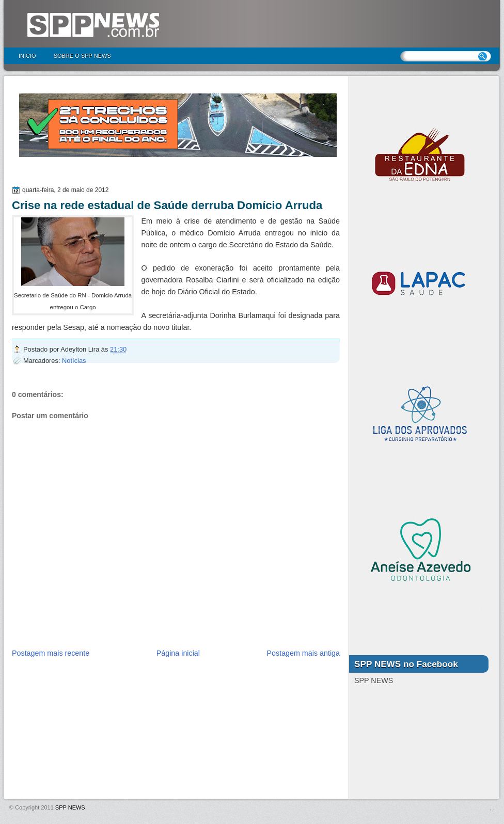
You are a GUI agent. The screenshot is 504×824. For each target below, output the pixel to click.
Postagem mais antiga (303, 653)
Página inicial (178, 653)
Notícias (74, 361)
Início (27, 56)
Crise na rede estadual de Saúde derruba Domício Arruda (167, 205)
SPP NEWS (70, 807)
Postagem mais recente (51, 653)
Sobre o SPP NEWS (82, 56)
